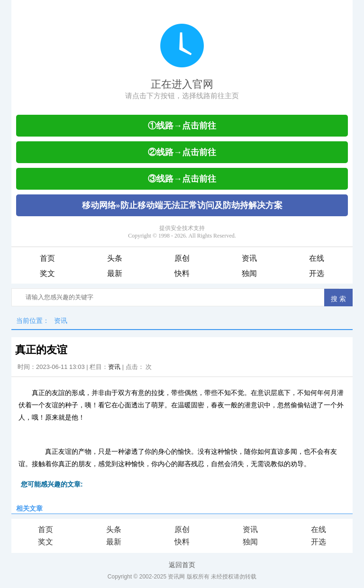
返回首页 (182, 565)
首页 (47, 258)
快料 (182, 273)
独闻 (249, 273)
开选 (317, 273)
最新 (115, 273)
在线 (317, 258)
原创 (182, 258)
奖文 (47, 273)
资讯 (249, 258)
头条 (115, 258)
